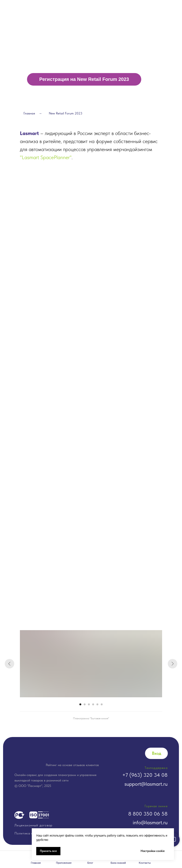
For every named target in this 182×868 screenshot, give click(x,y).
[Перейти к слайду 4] (93, 704)
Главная (29, 113)
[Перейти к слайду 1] (80, 704)
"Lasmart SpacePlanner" (46, 157)
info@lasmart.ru (150, 822)
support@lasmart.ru (146, 784)
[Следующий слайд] (173, 664)
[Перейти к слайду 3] (89, 704)
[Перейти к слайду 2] (85, 704)
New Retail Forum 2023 (66, 113)
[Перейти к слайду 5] (97, 704)
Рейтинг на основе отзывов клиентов (72, 765)
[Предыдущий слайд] (9, 664)
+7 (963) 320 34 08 (145, 775)
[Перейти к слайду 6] (102, 704)
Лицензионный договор (33, 825)
